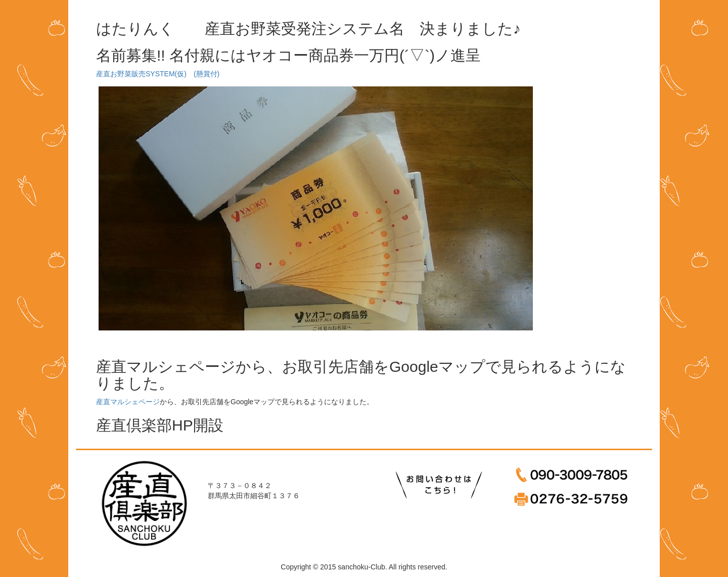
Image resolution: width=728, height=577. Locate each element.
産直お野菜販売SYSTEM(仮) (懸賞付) (158, 74)
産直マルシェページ (128, 402)
